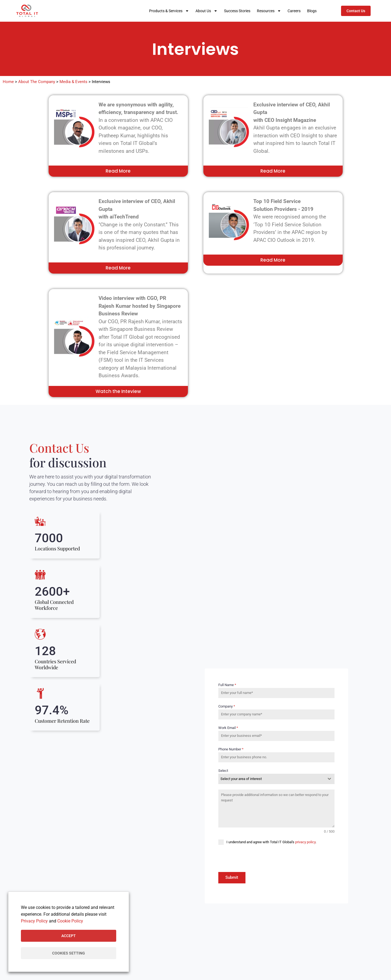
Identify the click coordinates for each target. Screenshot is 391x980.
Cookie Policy (70, 921)
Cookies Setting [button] (69, 953)
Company (227, 707)
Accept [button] (69, 936)
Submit (232, 878)
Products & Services (169, 11)
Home (8, 82)
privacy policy (305, 843)
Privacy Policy (34, 921)
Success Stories (237, 11)
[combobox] (276, 779)
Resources (269, 11)
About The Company (37, 82)
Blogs (312, 11)
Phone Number (231, 750)
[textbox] (271, 779)
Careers (294, 11)
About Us (206, 11)
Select (223, 771)
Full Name (227, 685)
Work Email (228, 728)
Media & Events (73, 82)
